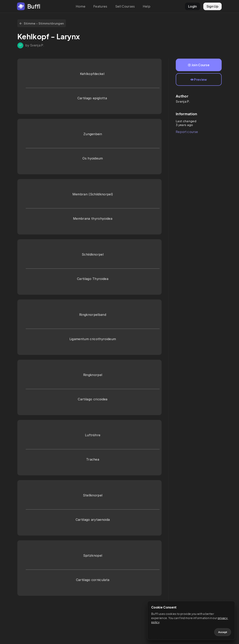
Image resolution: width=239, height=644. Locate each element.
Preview (199, 79)
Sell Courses (125, 6)
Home (81, 6)
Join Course (199, 65)
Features (100, 6)
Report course (187, 132)
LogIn (193, 6)
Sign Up (212, 6)
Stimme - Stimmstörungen (42, 23)
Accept (223, 632)
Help (147, 6)
